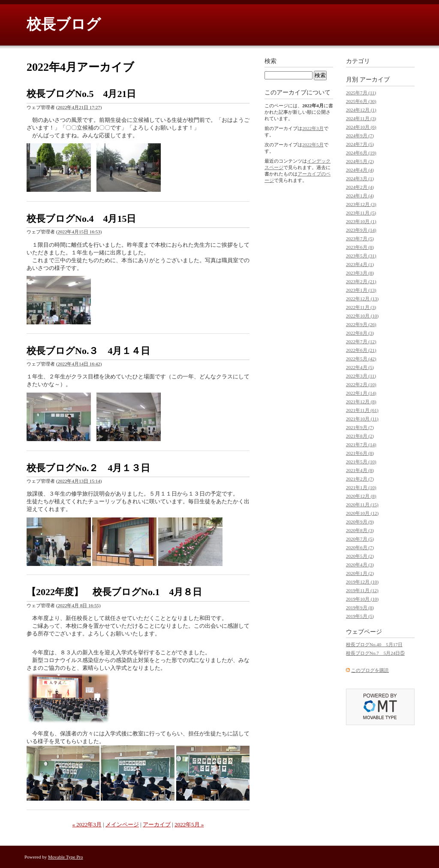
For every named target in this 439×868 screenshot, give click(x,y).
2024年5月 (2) (360, 161)
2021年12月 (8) (361, 402)
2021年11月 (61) (362, 410)
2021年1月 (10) (361, 487)
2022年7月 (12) (361, 342)
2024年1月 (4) (360, 196)
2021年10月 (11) (362, 419)
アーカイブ (157, 824)
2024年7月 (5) (360, 144)
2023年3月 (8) (360, 273)
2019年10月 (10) (362, 599)
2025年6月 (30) (361, 101)
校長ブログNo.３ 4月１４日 (88, 351)
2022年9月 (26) (361, 324)
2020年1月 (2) (360, 573)
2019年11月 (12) (362, 590)
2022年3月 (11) (361, 376)
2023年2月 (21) (361, 281)
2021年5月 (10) (361, 462)
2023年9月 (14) (361, 230)
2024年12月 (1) (361, 110)
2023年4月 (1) (360, 264)
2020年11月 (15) (362, 505)
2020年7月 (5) (360, 539)
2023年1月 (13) (361, 290)
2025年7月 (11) (361, 93)
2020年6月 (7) (360, 547)
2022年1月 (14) (361, 393)
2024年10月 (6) (361, 127)
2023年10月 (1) (361, 221)
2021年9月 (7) (360, 427)
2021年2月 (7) (360, 479)
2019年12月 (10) (362, 582)
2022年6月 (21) (361, 350)
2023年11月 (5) (361, 213)
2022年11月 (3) (361, 307)
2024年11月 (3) (361, 118)
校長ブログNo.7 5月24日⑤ (375, 653)
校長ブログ (64, 24)
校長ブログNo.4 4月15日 (81, 219)
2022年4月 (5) (360, 367)
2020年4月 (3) (360, 565)
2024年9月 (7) (360, 136)
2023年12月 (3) (361, 204)
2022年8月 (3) (360, 333)
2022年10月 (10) (362, 316)
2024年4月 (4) (360, 170)
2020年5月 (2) (360, 556)
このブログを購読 (370, 670)
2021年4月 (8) (360, 470)
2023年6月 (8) (360, 247)
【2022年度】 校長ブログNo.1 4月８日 (114, 592)
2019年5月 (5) (360, 616)
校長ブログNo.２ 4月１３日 (88, 468)
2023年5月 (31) (361, 256)
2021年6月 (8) (360, 453)
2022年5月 (313, 145)
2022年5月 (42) (361, 359)
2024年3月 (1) (360, 178)
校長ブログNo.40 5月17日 (374, 644)
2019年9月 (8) (360, 608)
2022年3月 (313, 128)
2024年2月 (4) (360, 187)
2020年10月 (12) (362, 513)
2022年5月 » (189, 824)
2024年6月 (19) (361, 153)
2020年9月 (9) (360, 522)
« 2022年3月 (87, 824)
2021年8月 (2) (360, 436)
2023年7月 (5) (360, 239)
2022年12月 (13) (362, 299)
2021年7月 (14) (361, 445)
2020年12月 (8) (361, 496)
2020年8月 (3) (360, 530)
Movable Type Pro (66, 857)
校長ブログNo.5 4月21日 (81, 94)
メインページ (122, 824)
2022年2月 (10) (361, 384)
